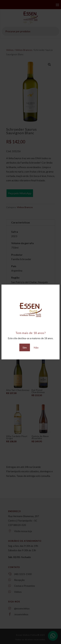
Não (36, 347)
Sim (25, 347)
